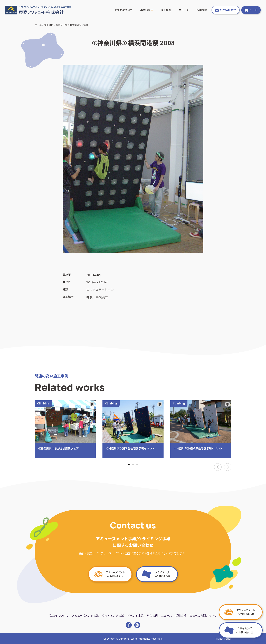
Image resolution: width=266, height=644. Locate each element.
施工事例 (49, 25)
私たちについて (124, 10)
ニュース (184, 10)
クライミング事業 (113, 615)
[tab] (129, 464)
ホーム (38, 25)
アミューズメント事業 (85, 615)
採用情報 (202, 10)
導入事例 (166, 10)
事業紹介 (147, 10)
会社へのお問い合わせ (203, 615)
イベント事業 (135, 615)
